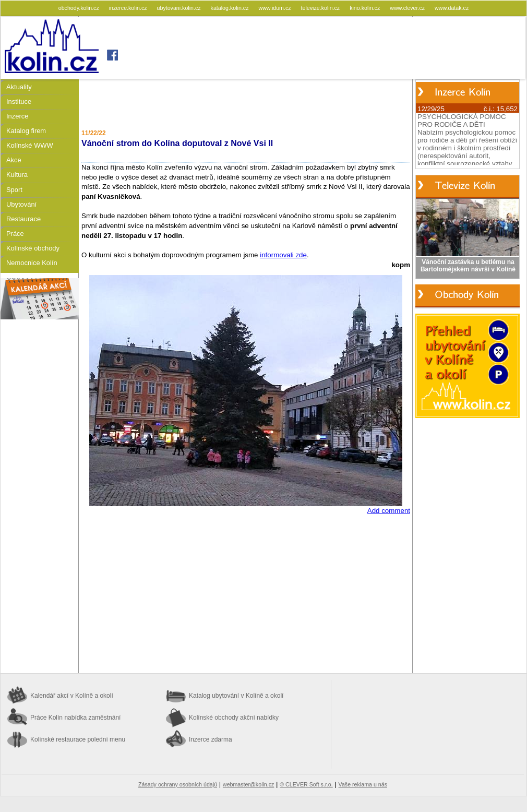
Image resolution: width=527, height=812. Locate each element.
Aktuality (19, 87)
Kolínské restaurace (78, 739)
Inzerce (17, 116)
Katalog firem (26, 131)
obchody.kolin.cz (80, 8)
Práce (15, 234)
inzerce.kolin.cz (129, 8)
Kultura (17, 175)
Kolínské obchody (33, 248)
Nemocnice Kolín (32, 263)
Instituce (19, 102)
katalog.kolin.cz (231, 8)
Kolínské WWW (30, 145)
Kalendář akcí (72, 696)
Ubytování (21, 204)
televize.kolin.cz (321, 8)
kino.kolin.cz (366, 8)
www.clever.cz (408, 8)
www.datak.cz (452, 8)
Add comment (389, 511)
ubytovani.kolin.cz (180, 8)
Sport (14, 190)
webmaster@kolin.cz (248, 784)
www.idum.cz (275, 8)
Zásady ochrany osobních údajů (178, 784)
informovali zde (283, 255)
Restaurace (23, 219)
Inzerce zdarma (211, 739)
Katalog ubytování (236, 696)
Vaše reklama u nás (363, 784)
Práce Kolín (75, 718)
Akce (14, 160)
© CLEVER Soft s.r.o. (306, 784)
